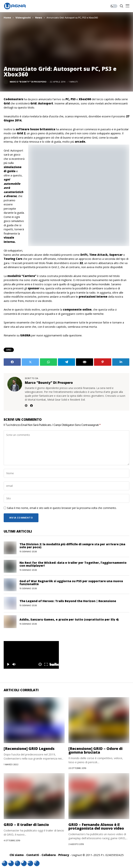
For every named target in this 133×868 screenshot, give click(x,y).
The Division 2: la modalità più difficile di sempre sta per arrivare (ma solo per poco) (72, 546)
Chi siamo (17, 855)
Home (7, 18)
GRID (9, 350)
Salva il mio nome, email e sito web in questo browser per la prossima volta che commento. (62, 508)
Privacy (64, 855)
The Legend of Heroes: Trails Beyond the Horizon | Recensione (68, 601)
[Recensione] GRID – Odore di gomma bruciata (95, 750)
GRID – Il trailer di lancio (26, 825)
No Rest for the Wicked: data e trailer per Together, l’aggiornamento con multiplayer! (73, 564)
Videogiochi (23, 18)
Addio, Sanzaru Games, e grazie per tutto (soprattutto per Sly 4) (69, 619)
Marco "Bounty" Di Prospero (28, 82)
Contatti (33, 855)
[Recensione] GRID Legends (29, 749)
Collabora (49, 855)
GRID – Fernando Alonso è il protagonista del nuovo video (96, 826)
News (39, 18)
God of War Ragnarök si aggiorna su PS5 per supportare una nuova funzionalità (71, 583)
